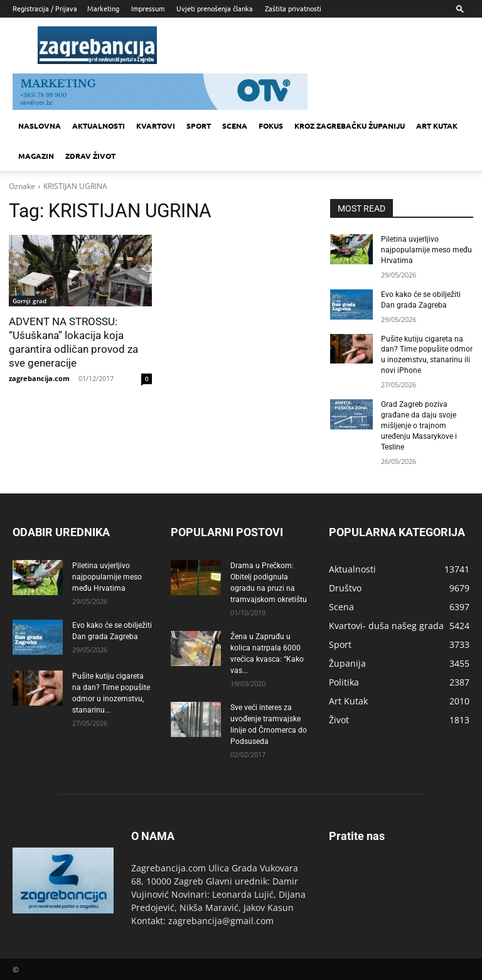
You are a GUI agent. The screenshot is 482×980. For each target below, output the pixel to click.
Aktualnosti (99, 126)
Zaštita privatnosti (293, 8)
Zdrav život (90, 156)
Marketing (103, 8)
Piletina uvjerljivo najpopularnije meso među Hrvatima (426, 250)
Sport (199, 126)
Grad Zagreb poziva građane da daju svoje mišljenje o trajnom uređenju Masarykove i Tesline (419, 425)
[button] (460, 8)
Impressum (148, 8)
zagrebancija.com (39, 378)
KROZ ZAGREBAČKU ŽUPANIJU (350, 126)
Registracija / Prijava (45, 8)
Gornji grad (29, 301)
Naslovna (40, 126)
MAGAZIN (36, 156)
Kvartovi (156, 126)
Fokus (271, 126)
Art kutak (437, 126)
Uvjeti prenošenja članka (215, 8)
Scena (235, 126)
